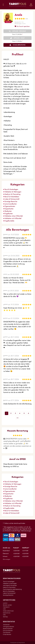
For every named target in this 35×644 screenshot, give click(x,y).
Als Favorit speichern (22, 26)
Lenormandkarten (11, 204)
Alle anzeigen (6, 559)
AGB (4, 609)
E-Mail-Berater (7, 634)
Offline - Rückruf (19, 31)
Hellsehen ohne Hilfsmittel (14, 216)
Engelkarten (9, 214)
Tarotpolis (18, 5)
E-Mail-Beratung (19, 45)
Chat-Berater (7, 632)
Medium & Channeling (12, 194)
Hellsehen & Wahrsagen (13, 192)
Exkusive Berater (8, 631)
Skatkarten (8, 211)
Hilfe (4, 615)
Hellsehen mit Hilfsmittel (13, 218)
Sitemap (5, 617)
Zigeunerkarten (10, 206)
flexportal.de (22, 643)
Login (31, 5)
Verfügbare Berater (9, 627)
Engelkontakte (9, 221)
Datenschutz (7, 613)
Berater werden (7, 605)
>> (18, 418)
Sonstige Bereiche (11, 201)
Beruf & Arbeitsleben (12, 197)
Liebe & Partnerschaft (12, 199)
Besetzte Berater (8, 629)
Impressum (6, 607)
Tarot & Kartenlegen (11, 189)
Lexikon (5, 603)
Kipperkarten (9, 209)
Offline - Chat (19, 38)
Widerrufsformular (8, 611)
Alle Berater (6, 625)
